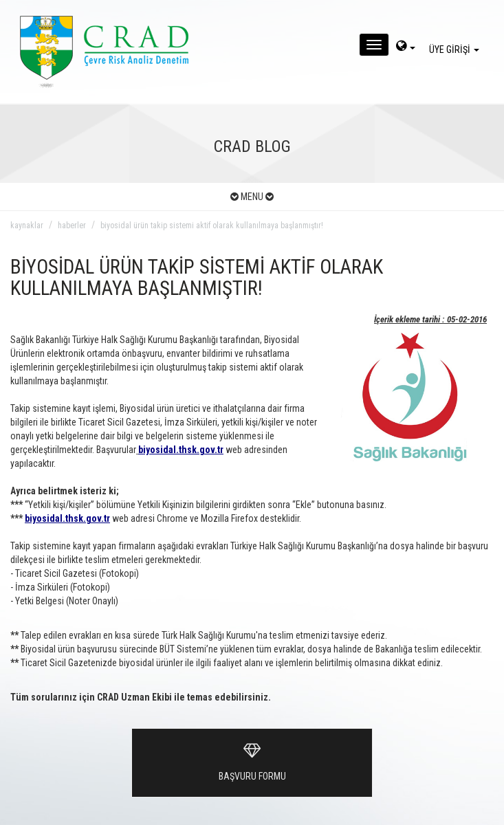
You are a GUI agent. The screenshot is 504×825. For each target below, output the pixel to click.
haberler (72, 225)
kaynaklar (27, 225)
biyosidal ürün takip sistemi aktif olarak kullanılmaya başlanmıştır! (212, 225)
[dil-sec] (406, 47)
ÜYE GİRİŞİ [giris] (456, 49)
